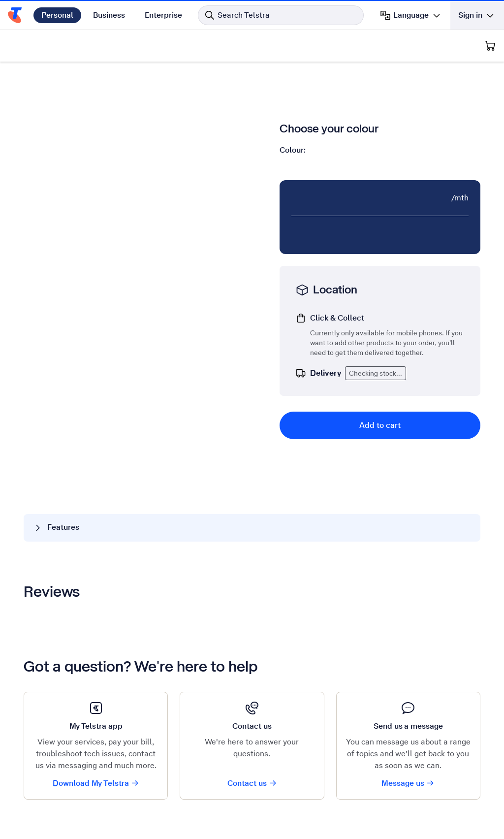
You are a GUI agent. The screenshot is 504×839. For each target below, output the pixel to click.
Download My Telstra (96, 783)
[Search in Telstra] (281, 15)
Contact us (252, 783)
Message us (408, 783)
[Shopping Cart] (490, 46)
